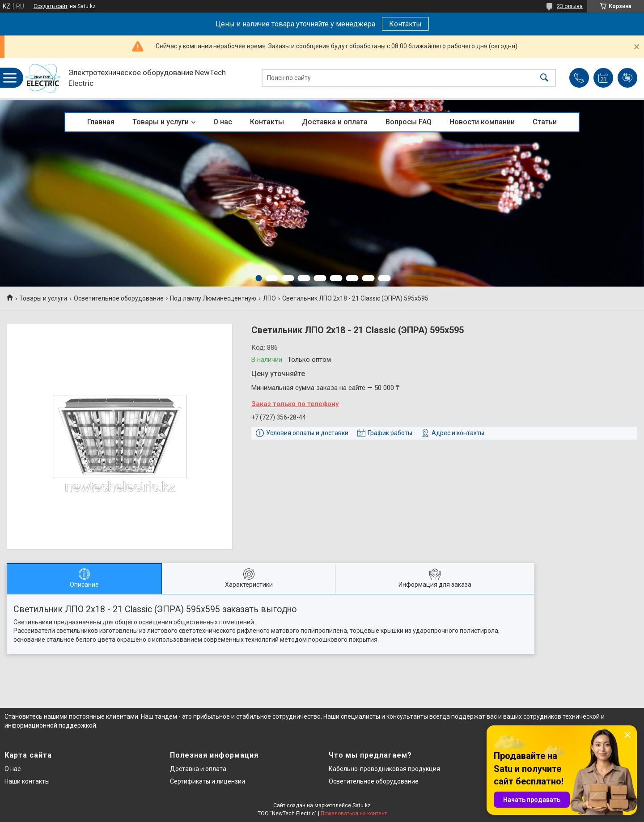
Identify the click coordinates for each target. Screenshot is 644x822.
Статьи (545, 122)
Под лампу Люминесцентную (213, 298)
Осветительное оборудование (119, 298)
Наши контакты (27, 781)
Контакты (405, 24)
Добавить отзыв (627, 78)
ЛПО (269, 298)
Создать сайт (51, 6)
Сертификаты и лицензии (208, 781)
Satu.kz (362, 805)
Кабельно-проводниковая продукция (384, 769)
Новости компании (482, 122)
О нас (223, 122)
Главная (101, 122)
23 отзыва (570, 6)
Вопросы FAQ (409, 122)
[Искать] (544, 78)
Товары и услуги (161, 122)
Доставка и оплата (335, 122)
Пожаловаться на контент (354, 814)
